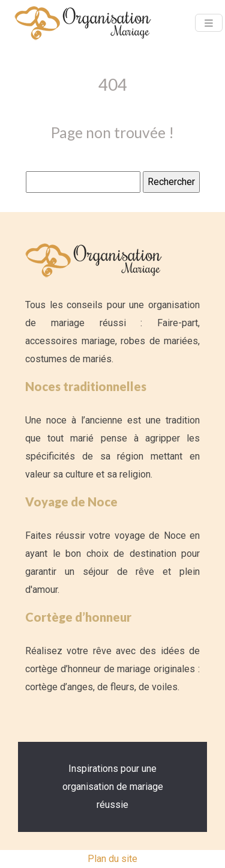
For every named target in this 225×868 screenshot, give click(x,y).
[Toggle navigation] (209, 23)
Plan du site (112, 859)
